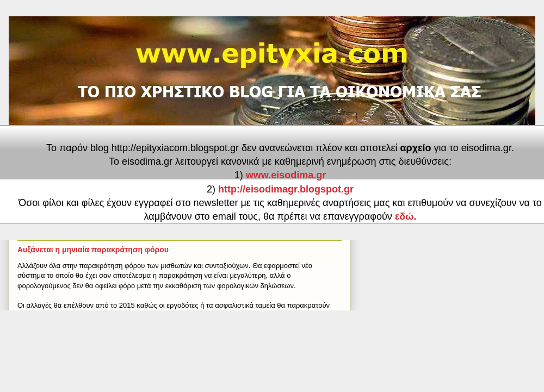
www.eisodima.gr (286, 175)
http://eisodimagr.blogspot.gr (286, 189)
